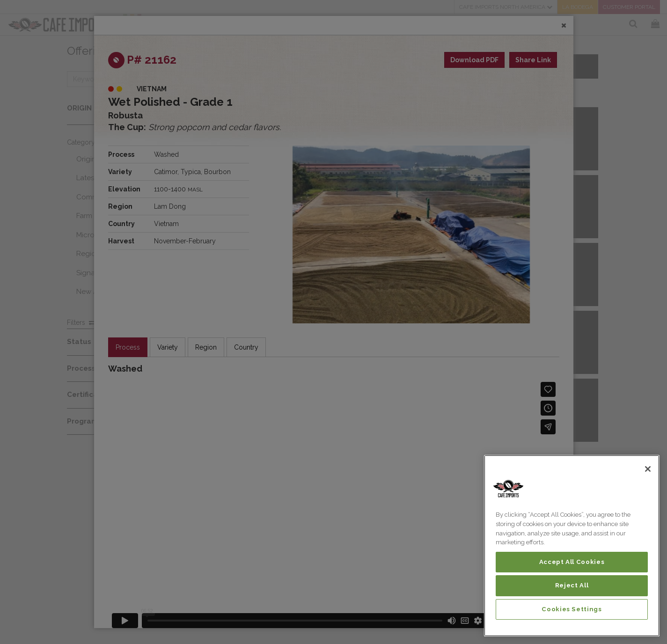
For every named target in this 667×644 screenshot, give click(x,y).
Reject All (572, 585)
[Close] (648, 469)
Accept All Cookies (572, 562)
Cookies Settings (572, 609)
